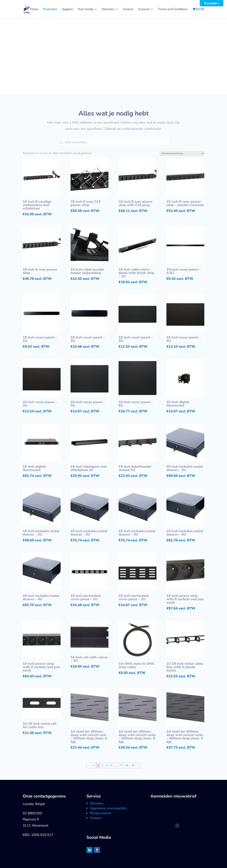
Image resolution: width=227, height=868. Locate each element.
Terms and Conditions (173, 10)
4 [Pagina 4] (107, 765)
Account (144, 10)
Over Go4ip (85, 10)
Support (67, 10)
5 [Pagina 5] (111, 765)
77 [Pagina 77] (121, 765)
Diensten (108, 10)
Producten (50, 10)
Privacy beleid (100, 813)
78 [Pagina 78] (127, 765)
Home (34, 10)
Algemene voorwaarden (108, 808)
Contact (128, 10)
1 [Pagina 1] (94, 765)
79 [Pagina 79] (133, 765)
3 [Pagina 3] (102, 765)
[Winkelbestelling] (182, 153)
